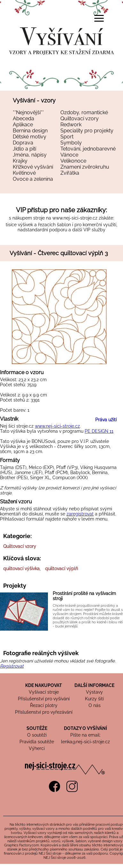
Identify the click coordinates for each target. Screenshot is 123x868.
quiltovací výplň (61, 569)
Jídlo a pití (24, 149)
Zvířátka (70, 173)
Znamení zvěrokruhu (85, 167)
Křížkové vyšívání (33, 167)
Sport (67, 137)
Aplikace (23, 125)
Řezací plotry (44, 705)
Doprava (23, 143)
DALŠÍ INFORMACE (94, 685)
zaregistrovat (80, 514)
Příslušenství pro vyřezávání (44, 712)
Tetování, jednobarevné (88, 149)
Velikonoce (73, 161)
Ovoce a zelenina (33, 179)
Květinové (24, 173)
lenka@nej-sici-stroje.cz (85, 742)
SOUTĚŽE (37, 728)
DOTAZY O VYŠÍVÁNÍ (85, 728)
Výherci (37, 748)
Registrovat (12, 666)
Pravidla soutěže (37, 742)
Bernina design (30, 131)
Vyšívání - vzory (34, 100)
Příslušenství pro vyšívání (44, 699)
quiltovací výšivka (21, 569)
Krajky (20, 161)
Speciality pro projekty (87, 131)
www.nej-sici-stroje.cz (75, 218)
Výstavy (94, 692)
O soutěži (37, 735)
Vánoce (69, 155)
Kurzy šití (94, 699)
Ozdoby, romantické (84, 112)
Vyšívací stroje (44, 692)
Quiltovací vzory (80, 119)
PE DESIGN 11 (99, 431)
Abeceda (23, 119)
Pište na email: (85, 735)
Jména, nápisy (30, 155)
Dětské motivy (30, 137)
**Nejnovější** (28, 112)
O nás (95, 705)
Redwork (71, 125)
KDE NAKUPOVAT (44, 685)
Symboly (71, 143)
